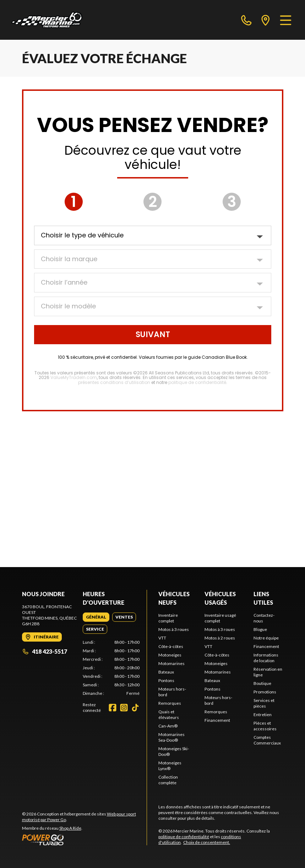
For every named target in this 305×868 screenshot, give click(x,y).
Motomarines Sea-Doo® (171, 737)
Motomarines (171, 663)
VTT (162, 638)
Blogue (260, 629)
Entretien (263, 715)
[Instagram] (124, 708)
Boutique (262, 683)
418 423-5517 (45, 651)
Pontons (166, 680)
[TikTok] (135, 708)
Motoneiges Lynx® (170, 766)
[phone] (246, 20)
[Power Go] (85, 840)
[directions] (266, 20)
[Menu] (286, 20)
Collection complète (168, 780)
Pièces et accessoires (265, 726)
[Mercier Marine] (47, 20)
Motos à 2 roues (220, 638)
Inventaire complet (168, 618)
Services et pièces (264, 703)
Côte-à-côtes (171, 646)
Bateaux (166, 672)
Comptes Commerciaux (267, 740)
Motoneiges (170, 655)
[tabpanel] (111, 668)
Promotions (265, 692)
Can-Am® (168, 726)
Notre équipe (266, 638)
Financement (217, 720)
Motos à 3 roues (174, 629)
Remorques (170, 703)
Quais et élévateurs (169, 715)
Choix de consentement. (207, 842)
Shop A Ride (70, 828)
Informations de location (266, 658)
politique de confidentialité (184, 837)
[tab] (96, 617)
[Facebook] (113, 708)
